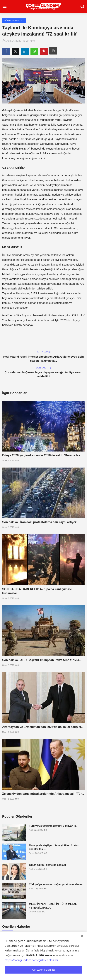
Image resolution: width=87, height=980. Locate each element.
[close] (82, 936)
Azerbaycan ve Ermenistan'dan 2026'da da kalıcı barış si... (43, 727)
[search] (82, 6)
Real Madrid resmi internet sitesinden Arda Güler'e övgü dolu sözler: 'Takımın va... (44, 359)
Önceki (44, 352)
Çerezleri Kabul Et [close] (44, 970)
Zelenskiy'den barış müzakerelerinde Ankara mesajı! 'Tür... (43, 794)
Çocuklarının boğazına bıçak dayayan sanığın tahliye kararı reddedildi (43, 374)
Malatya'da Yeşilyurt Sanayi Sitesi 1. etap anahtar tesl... (54, 847)
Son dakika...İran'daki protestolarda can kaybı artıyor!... (41, 522)
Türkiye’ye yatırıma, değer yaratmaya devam (56, 884)
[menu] (5, 6)
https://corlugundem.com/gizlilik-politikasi (31, 960)
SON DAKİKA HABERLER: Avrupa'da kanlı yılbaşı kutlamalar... (37, 591)
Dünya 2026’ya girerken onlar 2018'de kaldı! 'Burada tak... (42, 455)
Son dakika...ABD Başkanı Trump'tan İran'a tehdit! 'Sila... (42, 660)
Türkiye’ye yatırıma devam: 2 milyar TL (53, 826)
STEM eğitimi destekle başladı (47, 865)
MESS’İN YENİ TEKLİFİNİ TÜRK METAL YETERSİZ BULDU (53, 906)
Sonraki (44, 368)
